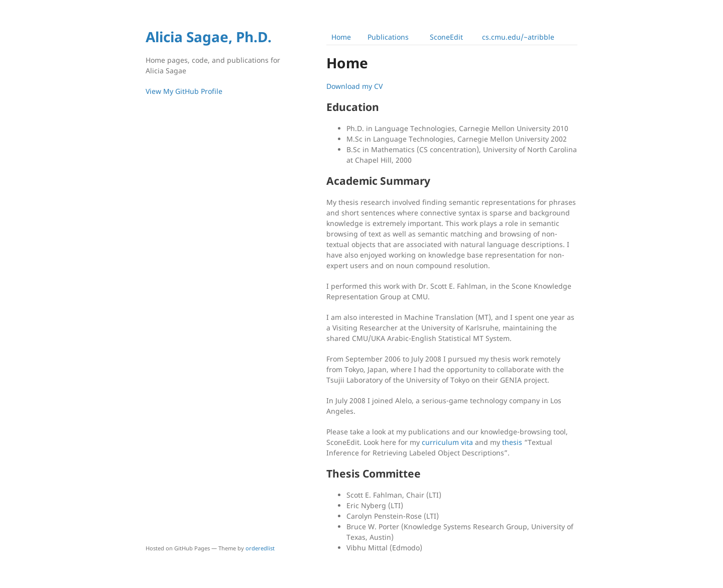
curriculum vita (447, 442)
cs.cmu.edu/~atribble (518, 37)
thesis (512, 442)
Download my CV (354, 86)
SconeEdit (446, 37)
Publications (388, 37)
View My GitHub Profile (184, 91)
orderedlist (260, 548)
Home (341, 37)
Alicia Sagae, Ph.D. (209, 37)
